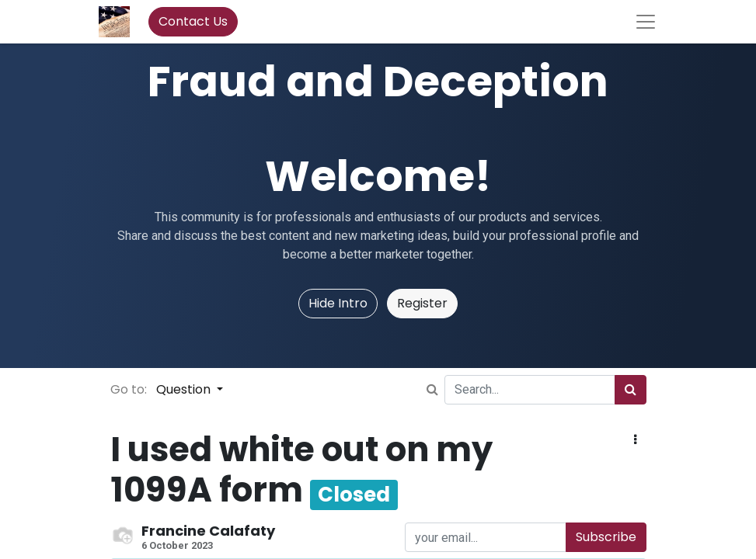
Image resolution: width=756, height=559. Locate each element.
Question (185, 389)
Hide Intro (338, 303)
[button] (635, 440)
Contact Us (193, 21)
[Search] (631, 390)
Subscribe (606, 537)
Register (422, 303)
